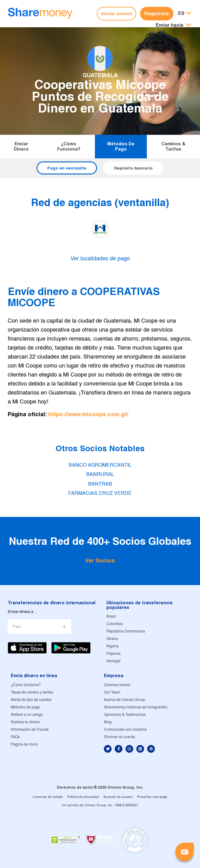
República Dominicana (126, 631)
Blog (108, 722)
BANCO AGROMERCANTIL (100, 465)
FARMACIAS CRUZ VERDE (100, 493)
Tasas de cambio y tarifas (32, 692)
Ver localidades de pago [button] (100, 259)
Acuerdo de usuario (118, 797)
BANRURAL (100, 475)
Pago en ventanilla (67, 168)
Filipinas (113, 654)
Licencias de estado (48, 797)
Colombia (115, 624)
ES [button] (181, 13)
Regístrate (157, 13)
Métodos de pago (121, 146)
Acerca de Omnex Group (125, 700)
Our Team (112, 692)
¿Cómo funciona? (69, 146)
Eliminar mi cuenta (119, 737)
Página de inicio (24, 745)
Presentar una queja (152, 797)
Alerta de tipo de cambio (31, 700)
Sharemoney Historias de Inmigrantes (136, 707)
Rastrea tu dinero (25, 722)
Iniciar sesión (117, 13)
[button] (174, 25)
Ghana (112, 639)
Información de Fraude (30, 730)
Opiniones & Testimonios (125, 715)
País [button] (17, 627)
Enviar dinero (21, 146)
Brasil (111, 617)
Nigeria (113, 646)
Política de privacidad (83, 797)
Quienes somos (117, 685)
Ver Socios (100, 560)
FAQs (15, 737)
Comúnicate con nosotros (125, 730)
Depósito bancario (133, 168)
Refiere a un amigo (27, 715)
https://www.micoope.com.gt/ (88, 414)
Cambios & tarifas (173, 146)
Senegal (113, 661)
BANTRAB (100, 484)
